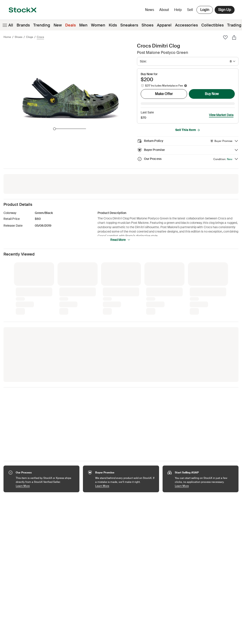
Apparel (164, 25)
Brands (23, 25)
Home (7, 37)
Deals (70, 25)
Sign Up (225, 10)
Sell (190, 10)
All (7, 25)
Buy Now (212, 94)
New (58, 25)
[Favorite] (225, 37)
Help (178, 10)
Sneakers (129, 25)
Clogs (30, 37)
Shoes (147, 25)
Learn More (45, 480)
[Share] (234, 37)
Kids (113, 25)
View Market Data (221, 109)
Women (98, 25)
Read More (120, 234)
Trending (42, 25)
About (165, 11)
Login (205, 10)
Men (83, 25)
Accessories (186, 25)
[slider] (54, 129)
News (150, 10)
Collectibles (212, 25)
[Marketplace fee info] (186, 86)
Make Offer (164, 94)
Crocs (40, 37)
